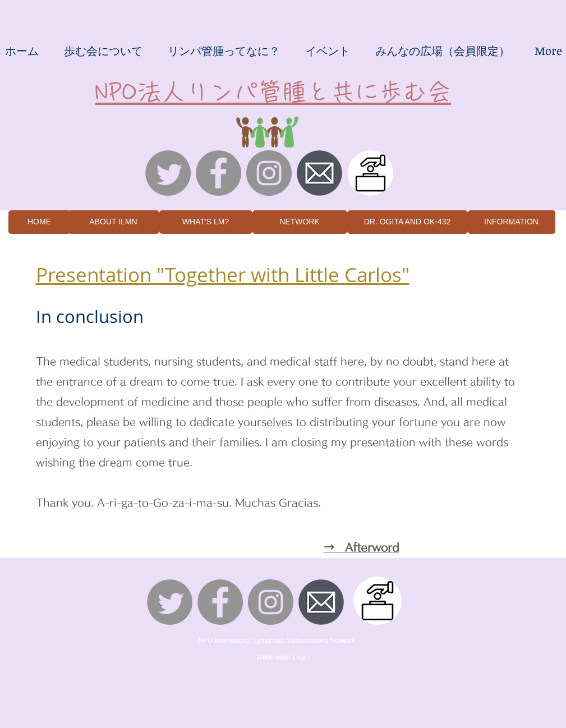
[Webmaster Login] (283, 658)
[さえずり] (168, 173)
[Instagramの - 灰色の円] (269, 173)
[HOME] (40, 222)
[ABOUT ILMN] (114, 222)
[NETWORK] (300, 222)
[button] (103, 50)
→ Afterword (362, 547)
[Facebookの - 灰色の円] (218, 173)
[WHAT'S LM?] (206, 222)
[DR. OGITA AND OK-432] (408, 222)
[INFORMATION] (512, 222)
